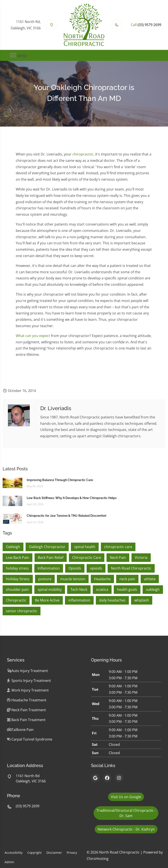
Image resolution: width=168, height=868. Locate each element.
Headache (102, 579)
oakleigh (153, 589)
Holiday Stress (18, 579)
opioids (96, 568)
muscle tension (73, 579)
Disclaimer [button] (54, 853)
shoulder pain (17, 589)
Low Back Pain (17, 557)
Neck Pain (118, 557)
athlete (150, 579)
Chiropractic (16, 600)
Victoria (141, 557)
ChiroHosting (98, 859)
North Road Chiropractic (131, 568)
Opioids (75, 568)
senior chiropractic (22, 611)
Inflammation (49, 568)
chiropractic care (118, 547)
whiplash (142, 600)
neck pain (127, 579)
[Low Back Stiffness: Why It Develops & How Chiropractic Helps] (12, 501)
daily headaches (112, 600)
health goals (127, 589)
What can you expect (33, 336)
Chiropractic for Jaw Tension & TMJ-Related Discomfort (66, 516)
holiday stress (17, 568)
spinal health (85, 547)
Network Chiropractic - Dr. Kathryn (126, 829)
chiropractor (83, 154)
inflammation (79, 600)
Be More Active (47, 600)
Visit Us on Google (126, 797)
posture (45, 579)
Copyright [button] (34, 853)
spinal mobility (50, 589)
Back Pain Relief (51, 557)
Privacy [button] (72, 853)
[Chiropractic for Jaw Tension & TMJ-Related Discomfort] (12, 519)
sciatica (102, 589)
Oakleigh (13, 547)
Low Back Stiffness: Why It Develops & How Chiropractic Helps (72, 498)
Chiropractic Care (87, 557)
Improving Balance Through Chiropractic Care (60, 480)
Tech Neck (79, 589)
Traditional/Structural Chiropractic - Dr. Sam (126, 813)
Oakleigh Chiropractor (47, 547)
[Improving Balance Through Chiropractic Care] (12, 483)
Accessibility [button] (14, 853)
